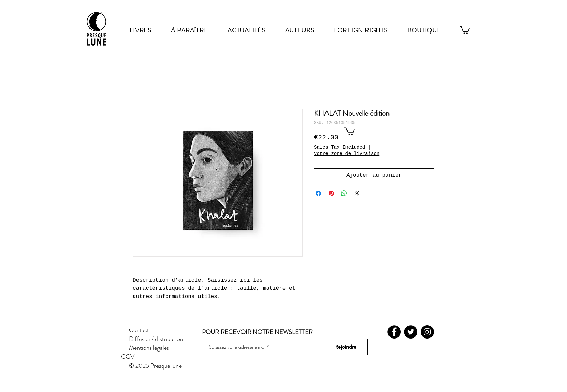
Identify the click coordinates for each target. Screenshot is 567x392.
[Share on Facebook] (318, 193)
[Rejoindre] (346, 347)
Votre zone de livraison (347, 154)
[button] (350, 131)
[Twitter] (411, 332)
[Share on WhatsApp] (344, 193)
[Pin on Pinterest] (331, 193)
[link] (465, 30)
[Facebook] (394, 332)
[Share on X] (357, 193)
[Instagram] (427, 332)
